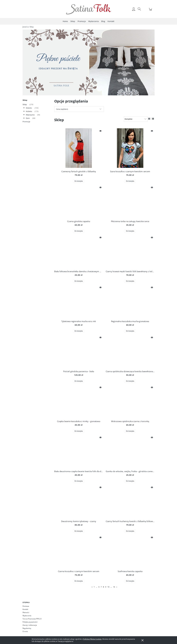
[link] (89, 62)
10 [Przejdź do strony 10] (108, 587)
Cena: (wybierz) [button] (62, 109)
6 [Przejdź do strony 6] (99, 587)
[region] (89, 62)
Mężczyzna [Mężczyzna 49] (30, 115)
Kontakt (25, 609)
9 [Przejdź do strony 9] (106, 587)
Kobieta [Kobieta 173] (29, 111)
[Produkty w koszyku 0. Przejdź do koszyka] (151, 11)
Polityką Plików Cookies (92, 639)
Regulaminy (27, 628)
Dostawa (26, 606)
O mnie (25, 631)
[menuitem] (65, 21)
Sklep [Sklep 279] (25, 104)
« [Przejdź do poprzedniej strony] (92, 587)
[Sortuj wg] (136, 119)
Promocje (26, 122)
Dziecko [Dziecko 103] (29, 108)
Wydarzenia (27, 616)
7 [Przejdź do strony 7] (101, 587)
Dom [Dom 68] (28, 118)
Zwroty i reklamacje (30, 625)
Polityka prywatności (30, 622)
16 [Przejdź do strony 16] (114, 587)
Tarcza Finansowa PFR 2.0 (32, 619)
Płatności (26, 612)
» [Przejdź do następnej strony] (117, 587)
